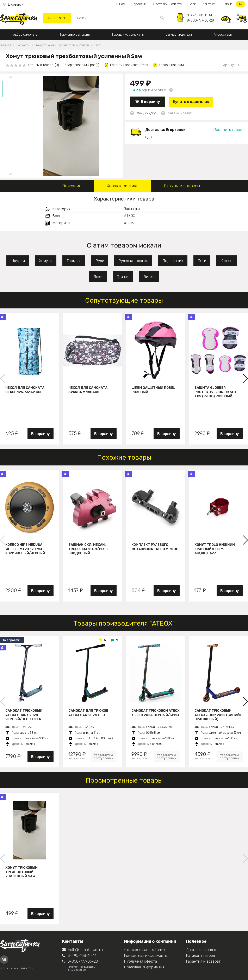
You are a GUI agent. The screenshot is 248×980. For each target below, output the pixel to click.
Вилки (149, 277)
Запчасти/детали (179, 34)
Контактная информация (146, 956)
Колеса (227, 261)
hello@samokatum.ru (82, 950)
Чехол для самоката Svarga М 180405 (88, 390)
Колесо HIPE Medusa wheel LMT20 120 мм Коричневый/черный (25, 549)
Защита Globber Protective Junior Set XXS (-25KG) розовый (215, 392)
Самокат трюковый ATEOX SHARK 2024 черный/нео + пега (24, 715)
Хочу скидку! (147, 113)
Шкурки (18, 261)
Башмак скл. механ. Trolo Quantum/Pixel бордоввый (89, 549)
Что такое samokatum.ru (145, 950)
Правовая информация (144, 967)
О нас (121, 4)
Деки (98, 277)
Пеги (202, 261)
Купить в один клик (191, 102)
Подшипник (173, 261)
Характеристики (123, 186)
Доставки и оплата (167, 4)
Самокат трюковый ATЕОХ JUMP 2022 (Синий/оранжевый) (218, 715)
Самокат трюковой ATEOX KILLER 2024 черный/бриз (156, 713)
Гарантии (139, 4)
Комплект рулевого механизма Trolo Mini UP (155, 547)
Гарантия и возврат (203, 961)
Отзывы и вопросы (182, 186)
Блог (192, 4)
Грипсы (123, 277)
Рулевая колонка (133, 261)
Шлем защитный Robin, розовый (153, 390)
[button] (245, 379)
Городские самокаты (128, 34)
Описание (72, 186)
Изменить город (228, 130)
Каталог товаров (200, 956)
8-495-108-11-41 (199, 15)
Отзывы (234, 4)
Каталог (57, 18)
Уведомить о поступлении (104, 757)
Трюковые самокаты (75, 34)
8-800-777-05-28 (200, 20)
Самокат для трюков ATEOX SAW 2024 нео (88, 713)
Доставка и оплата (202, 950)
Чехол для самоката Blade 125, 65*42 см (25, 390)
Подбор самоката (24, 34)
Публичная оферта (140, 961)
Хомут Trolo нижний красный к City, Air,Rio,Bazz (215, 549)
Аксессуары (223, 34)
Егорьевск (13, 5)
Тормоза (74, 261)
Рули (100, 261)
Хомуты (46, 261)
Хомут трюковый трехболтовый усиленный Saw (21, 872)
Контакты (210, 4)
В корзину (148, 102)
